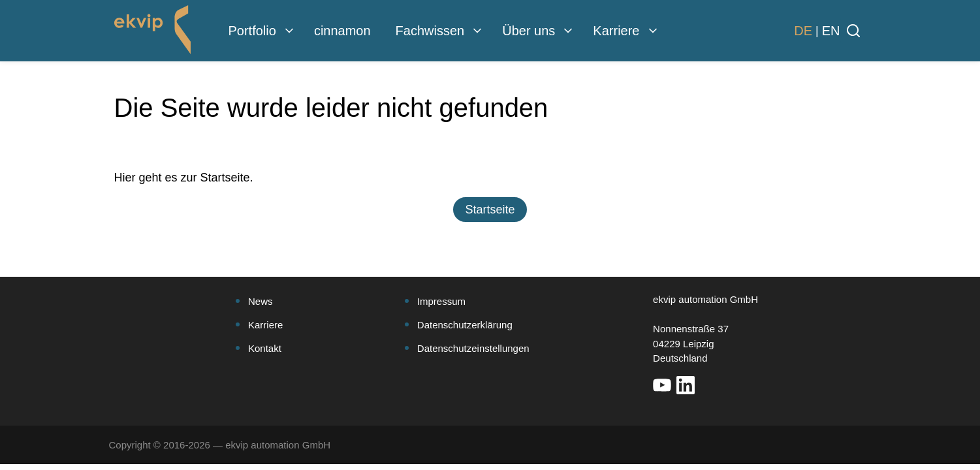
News (261, 301)
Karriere (265, 325)
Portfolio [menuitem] (252, 31)
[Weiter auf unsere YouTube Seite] (662, 385)
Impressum (441, 301)
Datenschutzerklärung (465, 325)
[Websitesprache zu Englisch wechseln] (831, 31)
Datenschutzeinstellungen (473, 348)
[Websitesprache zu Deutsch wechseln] (803, 31)
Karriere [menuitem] (616, 31)
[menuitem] (289, 31)
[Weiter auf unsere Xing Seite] (709, 385)
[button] (490, 210)
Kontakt (265, 348)
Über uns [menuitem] (529, 31)
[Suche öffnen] (853, 31)
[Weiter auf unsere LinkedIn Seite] (686, 385)
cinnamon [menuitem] (342, 31)
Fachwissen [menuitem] (430, 31)
